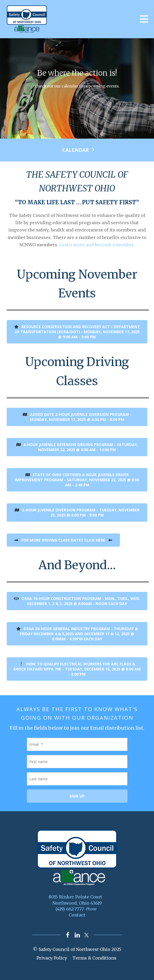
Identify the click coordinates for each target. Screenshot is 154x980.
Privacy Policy (52, 958)
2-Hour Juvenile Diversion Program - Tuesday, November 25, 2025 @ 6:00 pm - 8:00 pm (77, 512)
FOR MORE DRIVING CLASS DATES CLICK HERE (63, 540)
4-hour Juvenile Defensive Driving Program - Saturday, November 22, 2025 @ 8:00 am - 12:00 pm (77, 447)
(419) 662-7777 (70, 909)
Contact (77, 915)
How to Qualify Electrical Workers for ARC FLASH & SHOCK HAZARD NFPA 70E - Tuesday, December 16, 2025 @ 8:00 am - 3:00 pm (77, 669)
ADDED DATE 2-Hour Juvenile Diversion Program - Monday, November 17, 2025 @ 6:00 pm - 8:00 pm (77, 417)
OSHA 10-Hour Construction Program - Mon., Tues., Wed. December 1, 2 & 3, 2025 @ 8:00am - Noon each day (77, 601)
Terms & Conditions (94, 958)
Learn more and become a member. (97, 245)
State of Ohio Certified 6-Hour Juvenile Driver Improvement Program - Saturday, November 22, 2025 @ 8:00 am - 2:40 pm (77, 480)
